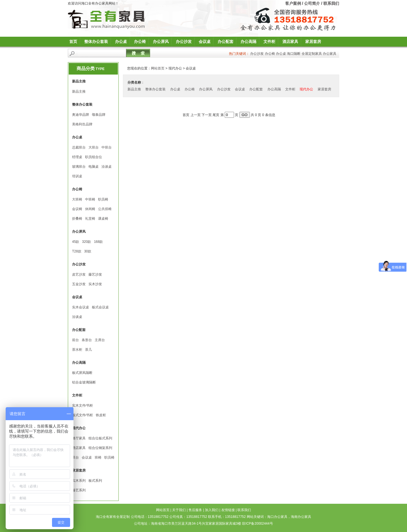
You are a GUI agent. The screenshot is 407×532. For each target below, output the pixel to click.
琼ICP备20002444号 (257, 524)
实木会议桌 (81, 307)
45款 (76, 242)
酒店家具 (290, 42)
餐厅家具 (79, 438)
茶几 (88, 350)
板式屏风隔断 (82, 373)
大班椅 (77, 199)
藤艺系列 (79, 490)
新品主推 (79, 91)
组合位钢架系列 (100, 448)
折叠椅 (77, 219)
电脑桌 (94, 167)
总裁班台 (79, 147)
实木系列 (79, 481)
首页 (73, 42)
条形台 (87, 340)
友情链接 (228, 510)
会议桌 (205, 42)
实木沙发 (95, 284)
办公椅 (140, 42)
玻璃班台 (79, 167)
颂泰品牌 (99, 115)
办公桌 (121, 42)
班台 (75, 457)
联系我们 (331, 3)
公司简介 (312, 3)
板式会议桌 (100, 307)
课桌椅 (103, 219)
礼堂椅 (90, 219)
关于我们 (179, 510)
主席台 (100, 340)
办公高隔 (248, 42)
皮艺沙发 (79, 274)
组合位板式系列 (100, 438)
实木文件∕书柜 (83, 405)
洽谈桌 (107, 167)
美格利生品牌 (82, 124)
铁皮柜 (101, 415)
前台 (75, 340)
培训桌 (77, 176)
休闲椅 (90, 209)
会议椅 (77, 209)
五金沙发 (79, 284)
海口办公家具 (277, 517)
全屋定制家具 (312, 54)
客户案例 (293, 3)
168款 (98, 242)
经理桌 (77, 157)
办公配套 (226, 42)
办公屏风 (161, 42)
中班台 (107, 147)
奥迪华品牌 (81, 115)
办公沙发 (184, 42)
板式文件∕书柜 (83, 415)
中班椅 (90, 199)
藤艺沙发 (95, 274)
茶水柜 (77, 350)
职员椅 (103, 199)
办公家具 (330, 54)
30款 (88, 251)
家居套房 (313, 42)
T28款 (77, 251)
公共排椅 (105, 209)
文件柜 (269, 42)
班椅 (98, 457)
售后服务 (195, 510)
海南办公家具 (301, 517)
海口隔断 (294, 54)
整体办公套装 (96, 42)
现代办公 (306, 89)
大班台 (94, 147)
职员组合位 (94, 157)
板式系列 (95, 481)
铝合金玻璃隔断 (84, 382)
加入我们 (212, 510)
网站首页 (158, 68)
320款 (86, 242)
